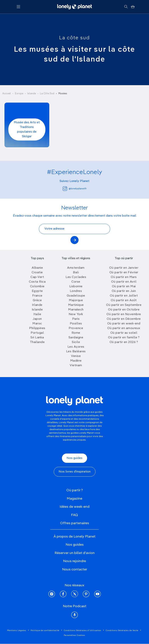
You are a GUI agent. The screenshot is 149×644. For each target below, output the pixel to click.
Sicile (76, 342)
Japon (37, 319)
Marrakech (76, 310)
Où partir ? (75, 490)
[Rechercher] (126, 7)
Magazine (74, 499)
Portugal (37, 333)
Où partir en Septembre (124, 305)
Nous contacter (75, 569)
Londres (76, 291)
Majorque (76, 300)
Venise (76, 356)
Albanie (37, 268)
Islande (32, 94)
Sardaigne (76, 338)
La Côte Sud (47, 94)
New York (76, 314)
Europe (19, 94)
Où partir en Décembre (124, 319)
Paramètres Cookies (74, 635)
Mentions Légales (17, 630)
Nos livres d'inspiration (75, 472)
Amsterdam (76, 268)
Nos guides (74, 458)
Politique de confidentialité (45, 630)
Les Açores (76, 347)
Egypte (37, 291)
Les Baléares (76, 352)
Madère (76, 361)
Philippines (37, 328)
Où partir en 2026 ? (124, 342)
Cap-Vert (37, 277)
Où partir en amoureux (124, 328)
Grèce (37, 300)
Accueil (7, 94)
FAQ (74, 515)
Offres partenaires (75, 523)
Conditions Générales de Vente (122, 630)
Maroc (37, 324)
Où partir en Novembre (124, 314)
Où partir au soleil (124, 333)
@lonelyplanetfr (75, 189)
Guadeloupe (76, 296)
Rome (76, 333)
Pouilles (76, 324)
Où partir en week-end (124, 324)
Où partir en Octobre (124, 310)
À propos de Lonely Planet (74, 537)
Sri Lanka (37, 338)
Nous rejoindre (74, 561)
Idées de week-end (74, 507)
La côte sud (74, 38)
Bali (76, 273)
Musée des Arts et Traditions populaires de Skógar (27, 129)
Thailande (37, 342)
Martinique (76, 305)
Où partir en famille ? (124, 338)
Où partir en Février (124, 273)
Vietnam (76, 365)
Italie (37, 314)
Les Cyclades (76, 277)
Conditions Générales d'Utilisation (83, 630)
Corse (76, 282)
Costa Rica (37, 282)
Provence (76, 328)
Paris (76, 319)
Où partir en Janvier (124, 268)
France (37, 296)
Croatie (37, 273)
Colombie (37, 286)
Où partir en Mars (124, 277)
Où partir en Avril (124, 282)
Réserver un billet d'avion (75, 553)
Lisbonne (76, 286)
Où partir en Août (124, 300)
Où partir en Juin (124, 291)
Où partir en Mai (124, 286)
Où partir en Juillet (124, 296)
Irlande (37, 305)
